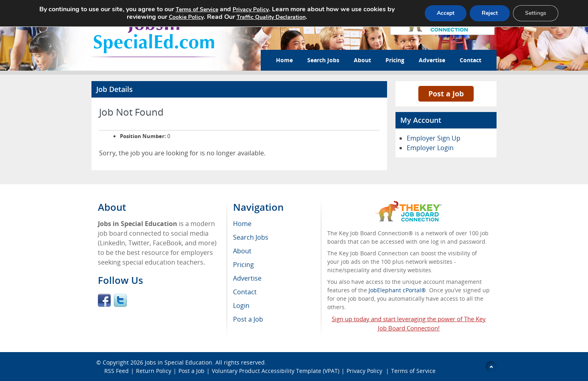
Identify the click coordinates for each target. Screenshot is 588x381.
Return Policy (154, 371)
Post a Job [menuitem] (248, 319)
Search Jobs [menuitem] (251, 237)
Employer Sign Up (434, 138)
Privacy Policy (365, 371)
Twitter (120, 300)
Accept (446, 13)
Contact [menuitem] (245, 292)
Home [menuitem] (242, 224)
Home (284, 60)
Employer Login (430, 148)
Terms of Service (413, 371)
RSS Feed (117, 371)
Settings (536, 13)
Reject (490, 13)
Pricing (395, 60)
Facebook (104, 300)
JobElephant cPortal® (397, 290)
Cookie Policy (186, 17)
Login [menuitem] (241, 306)
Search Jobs (323, 60)
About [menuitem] (242, 251)
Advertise (432, 60)
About (362, 60)
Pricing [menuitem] (243, 265)
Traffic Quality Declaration (271, 17)
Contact (470, 60)
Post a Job (446, 94)
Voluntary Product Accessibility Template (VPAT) (276, 371)
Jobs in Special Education (178, 362)
